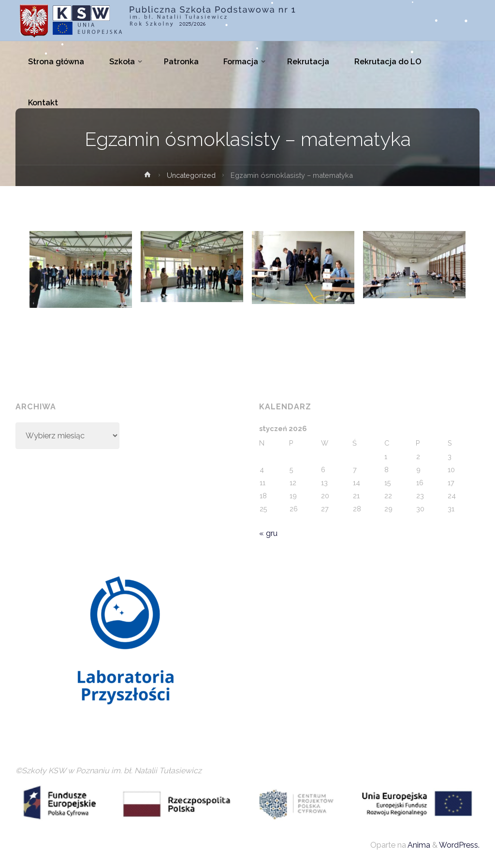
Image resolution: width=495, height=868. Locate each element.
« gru (268, 533)
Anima (418, 845)
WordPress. (459, 845)
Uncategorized (191, 175)
